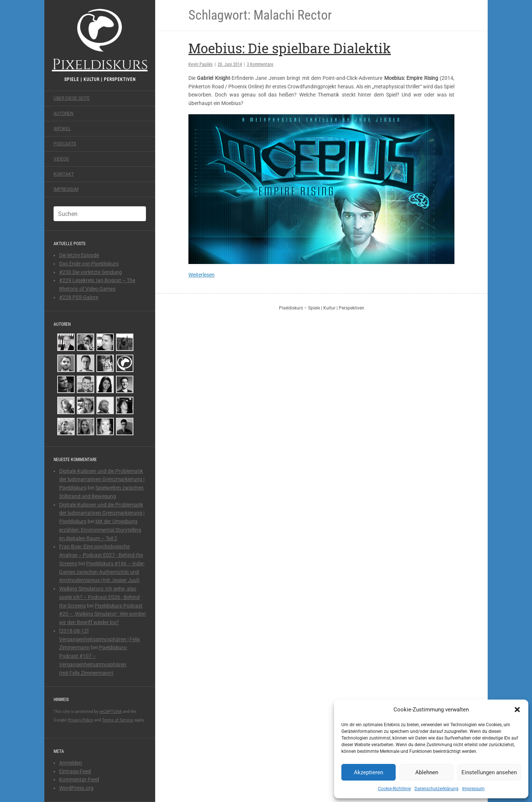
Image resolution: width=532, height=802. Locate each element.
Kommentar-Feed (79, 779)
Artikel (62, 129)
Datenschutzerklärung (436, 789)
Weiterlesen (202, 275)
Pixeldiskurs (100, 40)
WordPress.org (76, 788)
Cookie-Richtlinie (394, 789)
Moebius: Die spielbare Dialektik (290, 48)
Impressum (473, 789)
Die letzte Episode (79, 255)
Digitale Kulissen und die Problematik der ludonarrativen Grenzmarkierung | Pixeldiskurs (102, 480)
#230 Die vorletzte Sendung (91, 272)
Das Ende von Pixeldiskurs (89, 264)
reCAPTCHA (110, 712)
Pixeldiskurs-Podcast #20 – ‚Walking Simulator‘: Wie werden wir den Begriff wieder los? (103, 614)
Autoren (64, 114)
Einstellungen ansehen (489, 772)
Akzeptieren (369, 772)
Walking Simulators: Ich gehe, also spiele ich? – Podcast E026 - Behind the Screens (99, 597)
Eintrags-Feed (75, 771)
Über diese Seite (72, 98)
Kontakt (64, 174)
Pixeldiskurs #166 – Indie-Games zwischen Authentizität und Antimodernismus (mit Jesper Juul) (102, 572)
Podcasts (65, 144)
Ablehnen (427, 772)
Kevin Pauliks (200, 64)
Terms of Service (118, 720)
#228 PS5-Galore (79, 297)
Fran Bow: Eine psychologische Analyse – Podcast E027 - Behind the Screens (101, 555)
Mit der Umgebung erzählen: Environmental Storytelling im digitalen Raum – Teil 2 (100, 530)
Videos (61, 159)
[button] (517, 710)
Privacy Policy (80, 720)
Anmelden (71, 763)
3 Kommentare (260, 64)
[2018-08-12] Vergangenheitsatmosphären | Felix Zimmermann (100, 639)
